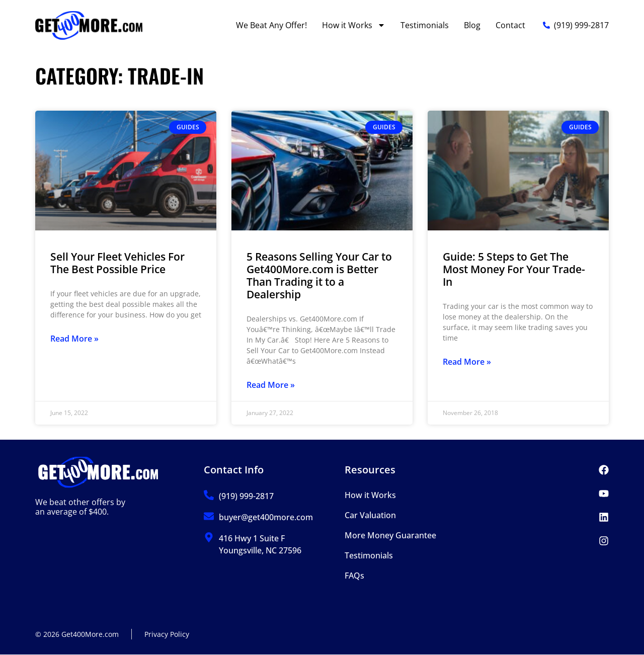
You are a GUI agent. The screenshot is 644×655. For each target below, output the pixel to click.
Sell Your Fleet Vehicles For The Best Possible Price (117, 263)
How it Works (354, 25)
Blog (472, 25)
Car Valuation (370, 515)
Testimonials (425, 25)
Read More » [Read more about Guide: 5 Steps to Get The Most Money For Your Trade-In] (467, 362)
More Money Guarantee (390, 535)
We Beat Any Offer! (271, 25)
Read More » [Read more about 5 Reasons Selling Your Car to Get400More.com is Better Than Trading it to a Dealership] (271, 385)
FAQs (354, 576)
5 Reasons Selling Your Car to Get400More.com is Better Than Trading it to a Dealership (319, 276)
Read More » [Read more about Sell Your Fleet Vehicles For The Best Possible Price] (74, 339)
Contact (510, 25)
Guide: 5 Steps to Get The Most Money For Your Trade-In (514, 269)
